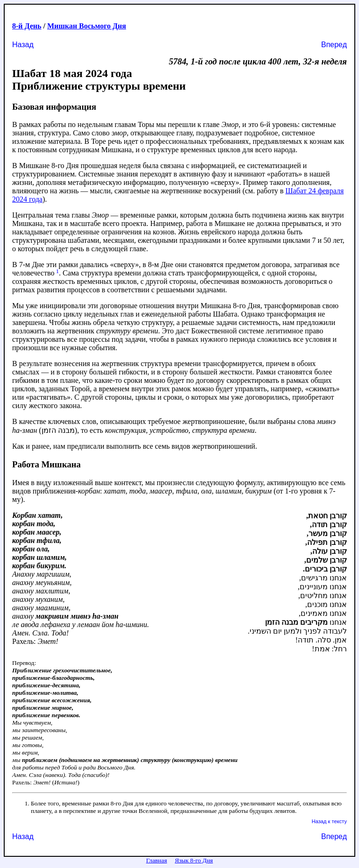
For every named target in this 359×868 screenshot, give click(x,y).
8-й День (27, 26)
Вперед (334, 45)
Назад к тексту (329, 821)
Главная (157, 860)
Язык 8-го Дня (194, 860)
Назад (23, 45)
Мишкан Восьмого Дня (87, 26)
